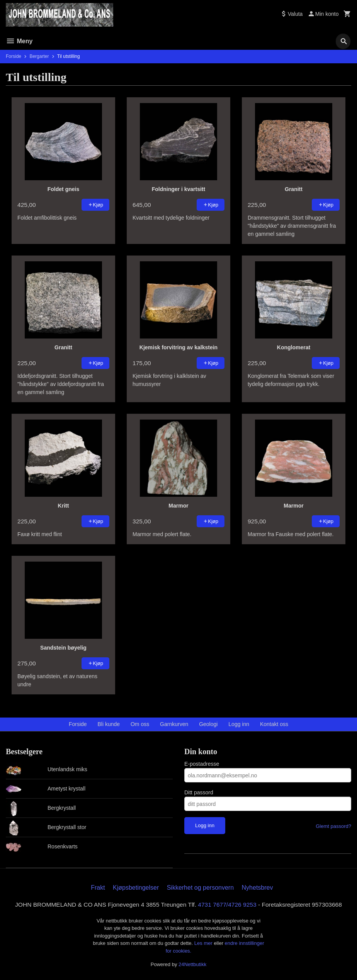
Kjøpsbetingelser (136, 888)
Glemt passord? (333, 826)
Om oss (140, 724)
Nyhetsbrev (258, 888)
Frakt (98, 888)
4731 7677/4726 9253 (229, 905)
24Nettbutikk (192, 965)
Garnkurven (174, 724)
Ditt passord (199, 792)
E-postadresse (202, 764)
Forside (14, 56)
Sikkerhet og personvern (200, 888)
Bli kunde (109, 724)
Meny (19, 41)
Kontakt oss (274, 724)
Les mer (204, 944)
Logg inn (239, 724)
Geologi (208, 724)
